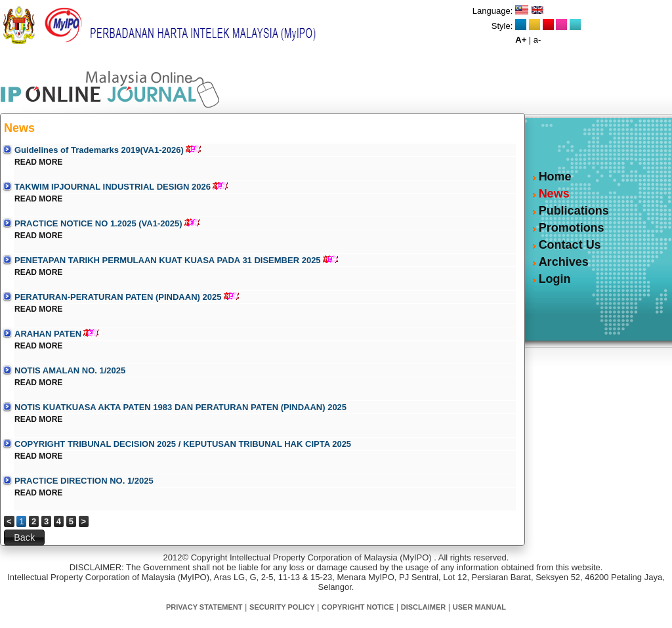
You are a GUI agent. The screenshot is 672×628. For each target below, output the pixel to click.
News (554, 194)
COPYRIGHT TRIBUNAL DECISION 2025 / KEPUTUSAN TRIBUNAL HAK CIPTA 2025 (183, 444)
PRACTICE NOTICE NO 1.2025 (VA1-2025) (98, 223)
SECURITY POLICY (282, 607)
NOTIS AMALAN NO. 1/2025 (70, 370)
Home (555, 177)
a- (537, 40)
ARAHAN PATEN (48, 334)
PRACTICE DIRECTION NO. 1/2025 (84, 481)
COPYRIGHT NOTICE (358, 607)
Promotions (572, 228)
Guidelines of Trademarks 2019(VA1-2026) (99, 150)
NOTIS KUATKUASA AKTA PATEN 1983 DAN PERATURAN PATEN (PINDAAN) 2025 (180, 407)
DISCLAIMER (423, 607)
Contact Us (570, 245)
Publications (574, 211)
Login (555, 279)
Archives (564, 262)
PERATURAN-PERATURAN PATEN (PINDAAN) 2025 (118, 297)
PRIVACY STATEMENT (204, 607)
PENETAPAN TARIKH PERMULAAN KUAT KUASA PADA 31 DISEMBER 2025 (168, 260)
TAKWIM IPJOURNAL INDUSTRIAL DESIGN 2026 (113, 187)
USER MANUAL (479, 607)
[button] (24, 537)
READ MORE (38, 162)
